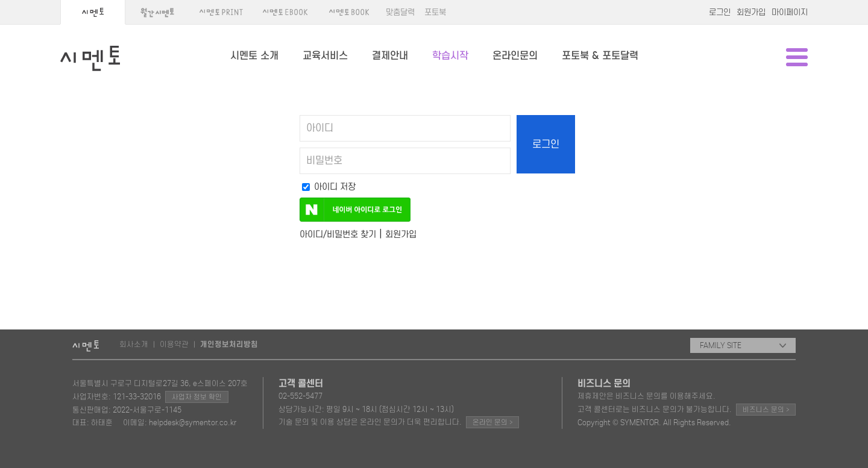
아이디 (320, 128)
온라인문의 (515, 56)
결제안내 (390, 56)
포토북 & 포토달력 (600, 56)
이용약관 (174, 344)
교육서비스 (325, 56)
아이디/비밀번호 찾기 (338, 234)
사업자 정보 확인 (197, 397)
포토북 (435, 12)
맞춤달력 (400, 12)
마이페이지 (790, 12)
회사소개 (134, 344)
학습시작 (450, 56)
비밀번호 (324, 161)
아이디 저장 (329, 187)
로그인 (720, 12)
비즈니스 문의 (766, 409)
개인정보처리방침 (229, 345)
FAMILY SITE (743, 345)
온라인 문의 (492, 422)
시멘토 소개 (254, 56)
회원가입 (751, 12)
